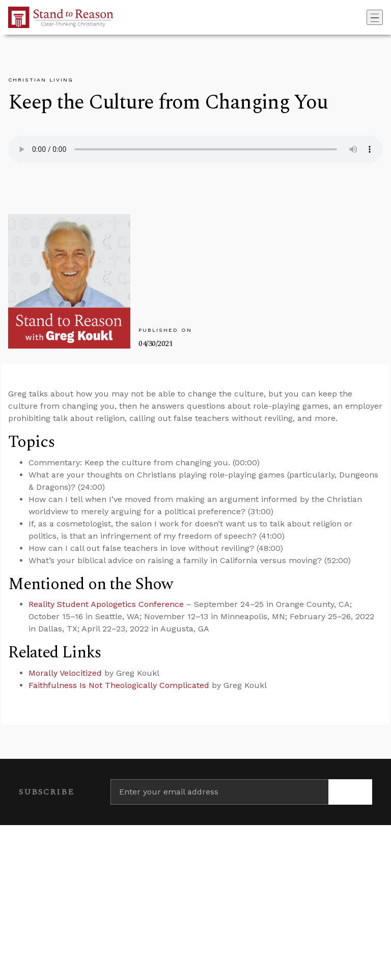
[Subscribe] (350, 792)
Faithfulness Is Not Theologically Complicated (119, 685)
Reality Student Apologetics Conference (106, 604)
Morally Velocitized (65, 673)
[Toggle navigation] (375, 17)
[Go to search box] (364, 17)
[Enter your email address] (219, 792)
